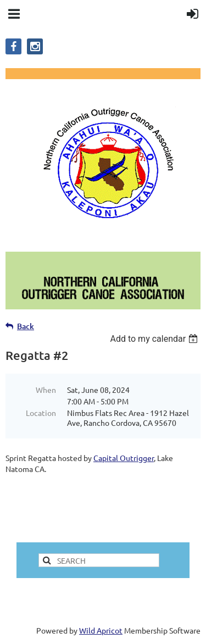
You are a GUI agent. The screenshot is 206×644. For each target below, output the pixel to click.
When (46, 390)
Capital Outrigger (124, 458)
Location (41, 413)
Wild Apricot (101, 630)
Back (26, 326)
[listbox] (155, 339)
